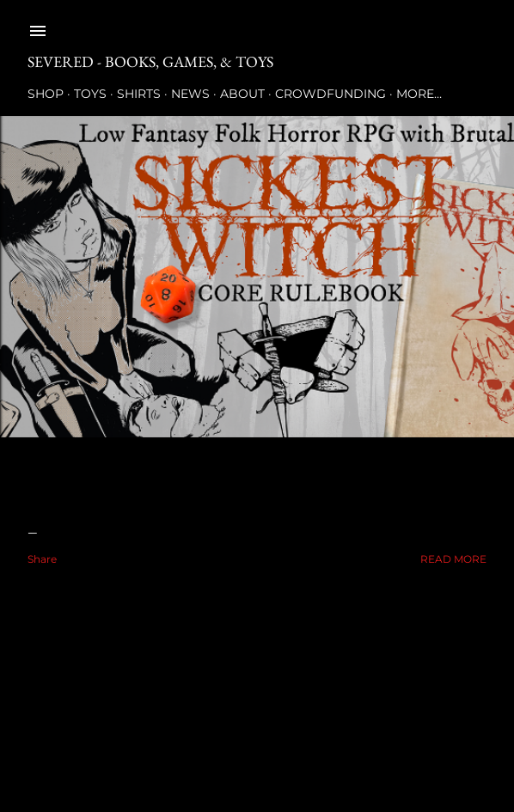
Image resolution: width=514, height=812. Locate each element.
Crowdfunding (330, 94)
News (190, 94)
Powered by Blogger (257, 730)
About (242, 94)
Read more (453, 559)
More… (419, 94)
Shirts (139, 94)
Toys (90, 94)
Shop (46, 94)
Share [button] (42, 559)
